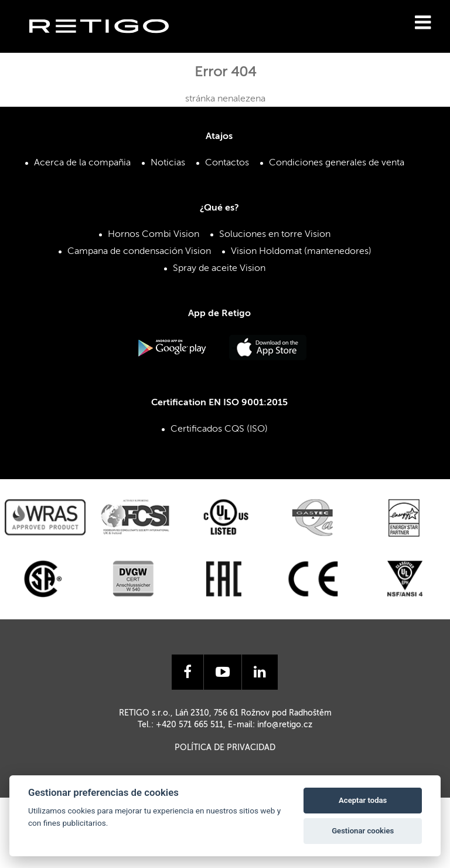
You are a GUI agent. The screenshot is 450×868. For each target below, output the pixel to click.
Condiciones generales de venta (337, 163)
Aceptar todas (363, 800)
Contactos (227, 163)
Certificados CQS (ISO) (219, 429)
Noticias (168, 163)
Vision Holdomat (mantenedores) (301, 252)
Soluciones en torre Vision (275, 235)
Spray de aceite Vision (219, 269)
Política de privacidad (225, 748)
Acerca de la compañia (82, 163)
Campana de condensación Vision (139, 252)
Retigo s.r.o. (108, 44)
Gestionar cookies (363, 831)
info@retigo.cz (285, 725)
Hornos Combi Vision (154, 235)
